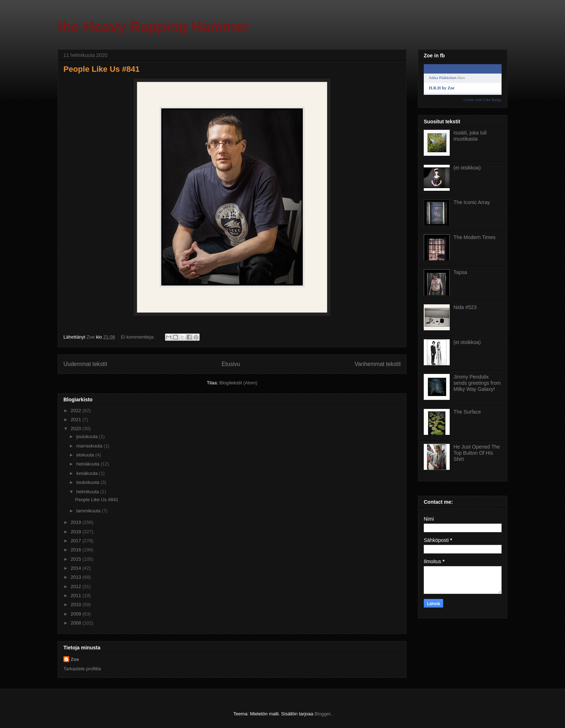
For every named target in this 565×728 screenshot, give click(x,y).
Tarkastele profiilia (82, 669)
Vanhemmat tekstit (378, 364)
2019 (77, 522)
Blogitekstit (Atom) (238, 383)
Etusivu (231, 364)
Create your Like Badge (483, 100)
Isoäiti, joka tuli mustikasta (470, 136)
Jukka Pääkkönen (443, 78)
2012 (77, 586)
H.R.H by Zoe (442, 88)
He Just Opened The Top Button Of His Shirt (477, 453)
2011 (77, 595)
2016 (77, 550)
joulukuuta (88, 436)
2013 (77, 577)
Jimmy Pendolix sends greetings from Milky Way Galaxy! (477, 383)
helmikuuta (88, 492)
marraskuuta (90, 446)
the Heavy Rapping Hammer (153, 27)
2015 (77, 559)
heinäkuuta (88, 464)
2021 (77, 420)
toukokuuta (88, 482)
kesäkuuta (88, 473)
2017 (77, 541)
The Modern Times (475, 237)
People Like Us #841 (102, 69)
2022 (77, 411)
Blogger (322, 714)
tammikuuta (89, 511)
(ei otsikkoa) (467, 168)
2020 (77, 429)
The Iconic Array (472, 202)
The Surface (467, 412)
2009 (77, 614)
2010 (77, 605)
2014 (77, 568)
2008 (77, 623)
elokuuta (86, 455)
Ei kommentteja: (139, 337)
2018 (77, 532)
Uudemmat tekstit (85, 364)
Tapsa (460, 272)
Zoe (75, 659)
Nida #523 (465, 307)
